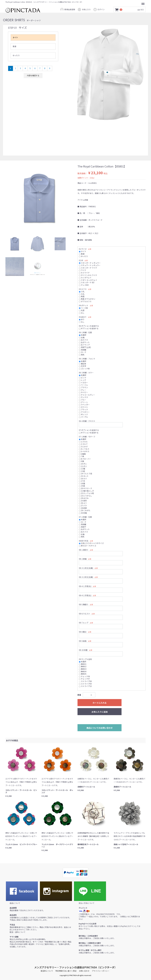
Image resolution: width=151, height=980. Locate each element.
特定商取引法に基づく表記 (66, 971)
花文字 (83, 366)
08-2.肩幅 (83, 559)
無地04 (83, 671)
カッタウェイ (85, 278)
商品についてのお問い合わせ (100, 728)
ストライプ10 (85, 686)
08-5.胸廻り (84, 604)
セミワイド (84, 273)
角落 (82, 296)
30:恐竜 (83, 513)
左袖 (82, 337)
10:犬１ (83, 464)
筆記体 (83, 364)
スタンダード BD (87, 282)
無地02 (83, 666)
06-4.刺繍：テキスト (87, 421)
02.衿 (81, 260)
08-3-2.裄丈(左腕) (86, 577)
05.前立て (83, 317)
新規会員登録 (68, 10)
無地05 (83, 674)
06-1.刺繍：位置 (85, 332)
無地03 (83, 669)
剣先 (82, 354)
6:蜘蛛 (82, 454)
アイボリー (84, 412)
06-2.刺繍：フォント (87, 359)
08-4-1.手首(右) (85, 586)
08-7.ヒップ (84, 623)
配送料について (47, 971)
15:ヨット (84, 476)
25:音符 (83, 500)
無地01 (83, 664)
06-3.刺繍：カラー (86, 373)
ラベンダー (84, 405)
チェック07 (84, 679)
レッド (83, 380)
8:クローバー (85, 459)
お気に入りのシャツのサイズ (91, 543)
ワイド (83, 270)
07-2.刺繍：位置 (85, 517)
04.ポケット (84, 305)
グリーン (83, 402)
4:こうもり (84, 449)
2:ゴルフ (83, 444)
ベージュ (83, 385)
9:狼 (81, 461)
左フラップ (84, 345)
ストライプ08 (85, 681)
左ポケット (84, 342)
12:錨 (82, 469)
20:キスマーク (85, 488)
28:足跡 (83, 508)
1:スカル (83, 441)
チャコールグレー (87, 395)
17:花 (82, 481)
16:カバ (83, 478)
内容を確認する (33, 75)
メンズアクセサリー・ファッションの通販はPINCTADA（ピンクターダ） (76, 967)
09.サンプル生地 (85, 659)
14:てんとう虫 (85, 473)
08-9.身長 (83, 641)
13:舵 (82, 471)
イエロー (83, 382)
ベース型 (83, 308)
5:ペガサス (84, 451)
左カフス (83, 340)
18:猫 (82, 483)
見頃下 (83, 527)
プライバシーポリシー (101, 971)
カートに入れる (100, 703)
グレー (83, 390)
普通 (14, 46)
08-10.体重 (83, 650)
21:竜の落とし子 (86, 491)
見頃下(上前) (85, 347)
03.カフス (83, 289)
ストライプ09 (85, 684)
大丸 (82, 294)
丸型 (82, 310)
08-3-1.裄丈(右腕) (86, 568)
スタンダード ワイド (88, 268)
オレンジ (83, 414)
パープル (83, 417)
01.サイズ (83, 249)
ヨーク (83, 352)
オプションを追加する (89, 328)
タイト (15, 37)
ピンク (83, 377)
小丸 (82, 291)
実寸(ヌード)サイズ (88, 546)
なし (82, 313)
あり (82, 319)
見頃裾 (83, 350)
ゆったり (16, 55)
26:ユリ (83, 503)
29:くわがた (85, 510)
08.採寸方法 (84, 541)
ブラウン (83, 387)
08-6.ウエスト (84, 613)
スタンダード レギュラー (90, 263)
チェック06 (84, 676)
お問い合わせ (84, 971)
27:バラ (83, 506)
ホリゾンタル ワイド (88, 275)
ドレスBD (84, 285)
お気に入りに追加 (100, 712)
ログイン (99, 10)
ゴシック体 (84, 368)
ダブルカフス (85, 301)
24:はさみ (84, 498)
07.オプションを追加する (89, 430)
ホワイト (83, 407)
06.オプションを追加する (89, 326)
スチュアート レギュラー (90, 265)
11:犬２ (83, 466)
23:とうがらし (85, 496)
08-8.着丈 (83, 632)
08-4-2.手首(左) (85, 595)
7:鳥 (81, 456)
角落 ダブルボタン (87, 299)
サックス (83, 397)
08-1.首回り (84, 550)
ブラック (83, 409)
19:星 (82, 486)
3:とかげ (83, 446)
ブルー (83, 400)
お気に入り (84, 10)
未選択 (83, 335)
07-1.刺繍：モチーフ (87, 437)
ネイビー (83, 392)
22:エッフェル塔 (86, 493)
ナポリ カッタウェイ (88, 280)
